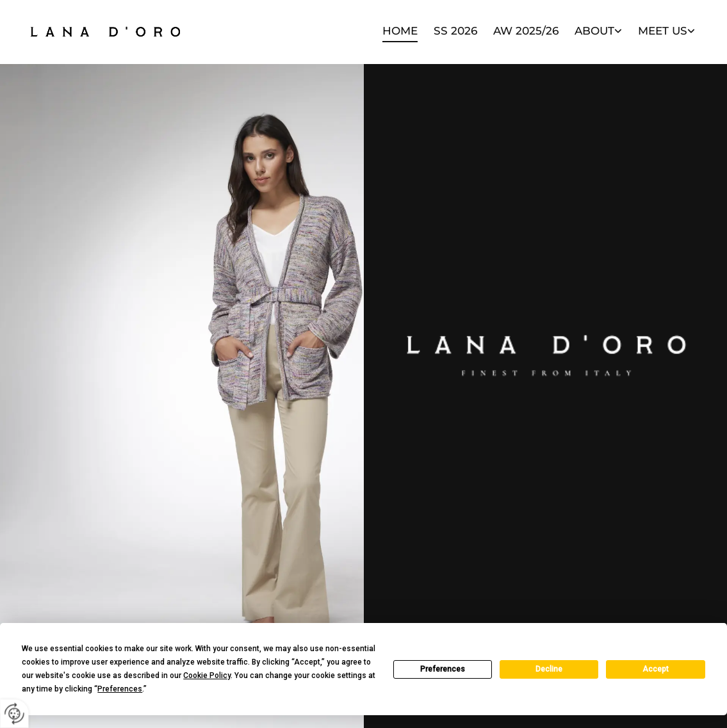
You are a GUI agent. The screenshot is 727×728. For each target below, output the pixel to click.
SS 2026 (455, 31)
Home (400, 31)
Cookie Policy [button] (207, 675)
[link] (590, 32)
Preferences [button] (120, 689)
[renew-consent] (14, 714)
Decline (549, 669)
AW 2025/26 (526, 31)
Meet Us (663, 31)
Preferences (443, 669)
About (594, 31)
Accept (656, 669)
